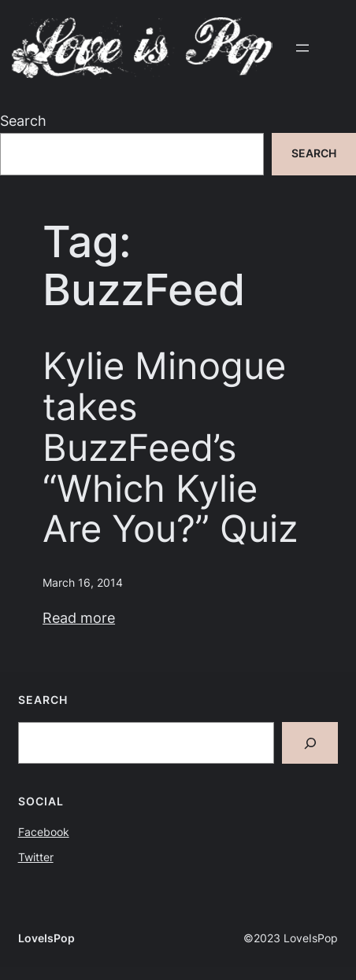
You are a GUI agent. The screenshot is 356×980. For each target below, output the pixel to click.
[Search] (310, 743)
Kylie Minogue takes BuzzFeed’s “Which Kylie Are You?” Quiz (170, 447)
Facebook (44, 832)
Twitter (36, 857)
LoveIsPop (46, 938)
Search (23, 120)
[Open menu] (302, 48)
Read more (79, 617)
